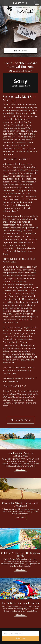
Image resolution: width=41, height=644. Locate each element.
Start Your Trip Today (21, 420)
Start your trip (20, 638)
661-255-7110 (20, 3)
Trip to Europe (20, 51)
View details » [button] (21, 470)
